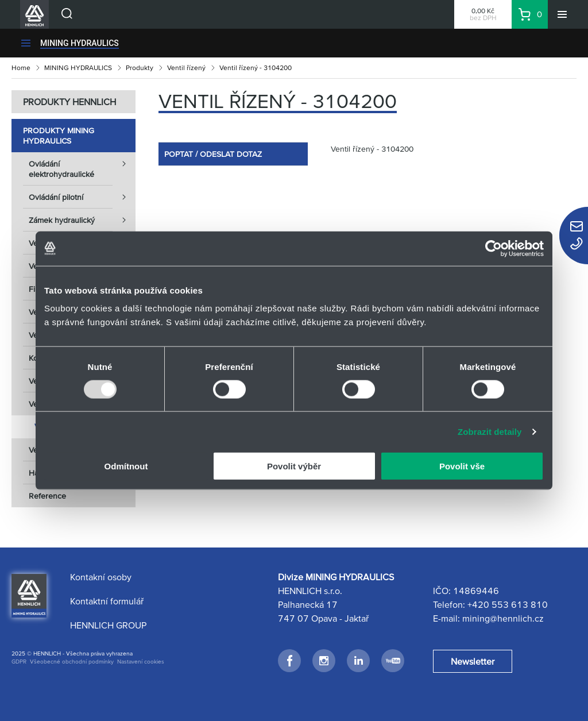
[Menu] (562, 14)
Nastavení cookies (141, 662)
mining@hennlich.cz (503, 618)
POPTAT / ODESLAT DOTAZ (213, 154)
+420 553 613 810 (508, 604)
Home (21, 68)
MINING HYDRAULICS (80, 43)
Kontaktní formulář (107, 601)
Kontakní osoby (101, 577)
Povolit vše (462, 466)
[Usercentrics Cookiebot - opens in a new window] (494, 248)
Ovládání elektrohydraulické (82, 165)
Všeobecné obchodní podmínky (72, 662)
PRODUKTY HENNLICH (69, 102)
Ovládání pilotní (82, 197)
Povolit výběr (294, 466)
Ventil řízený (186, 68)
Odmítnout (126, 466)
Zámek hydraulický (82, 220)
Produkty (140, 68)
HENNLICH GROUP (108, 625)
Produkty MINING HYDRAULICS (59, 136)
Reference (47, 496)
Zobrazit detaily (490, 431)
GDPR (19, 662)
